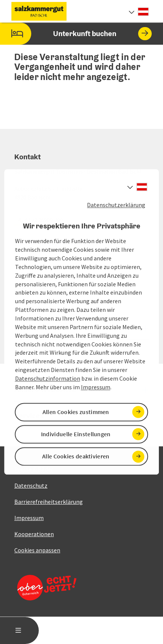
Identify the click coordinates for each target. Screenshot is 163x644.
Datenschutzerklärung (116, 205)
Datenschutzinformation (48, 378)
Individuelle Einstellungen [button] (76, 434)
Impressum (96, 387)
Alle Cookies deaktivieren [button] (76, 457)
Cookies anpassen (37, 550)
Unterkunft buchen (76, 34)
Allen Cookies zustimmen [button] (76, 412)
